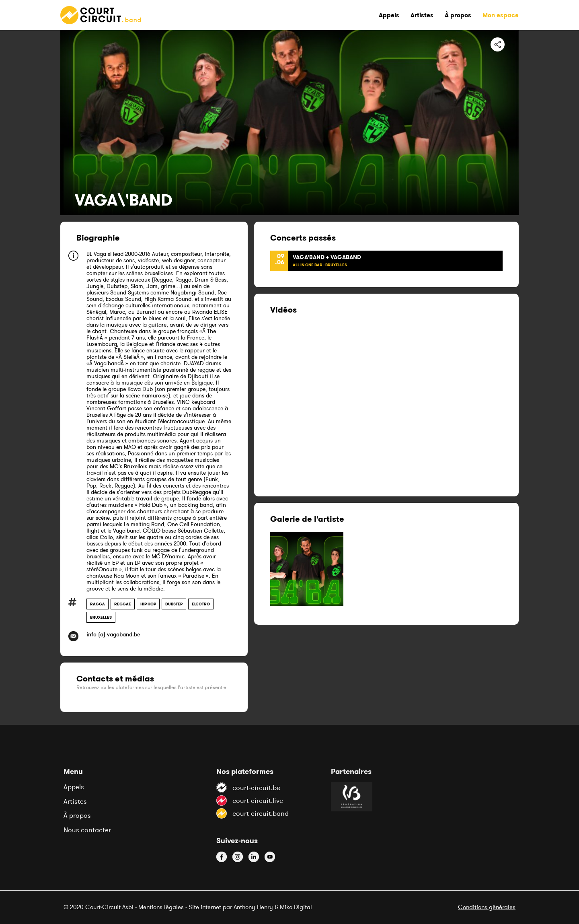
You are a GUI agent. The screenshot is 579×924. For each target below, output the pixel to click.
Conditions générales (487, 907)
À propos (77, 815)
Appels (74, 787)
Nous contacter (87, 830)
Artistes (75, 801)
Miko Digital (296, 907)
